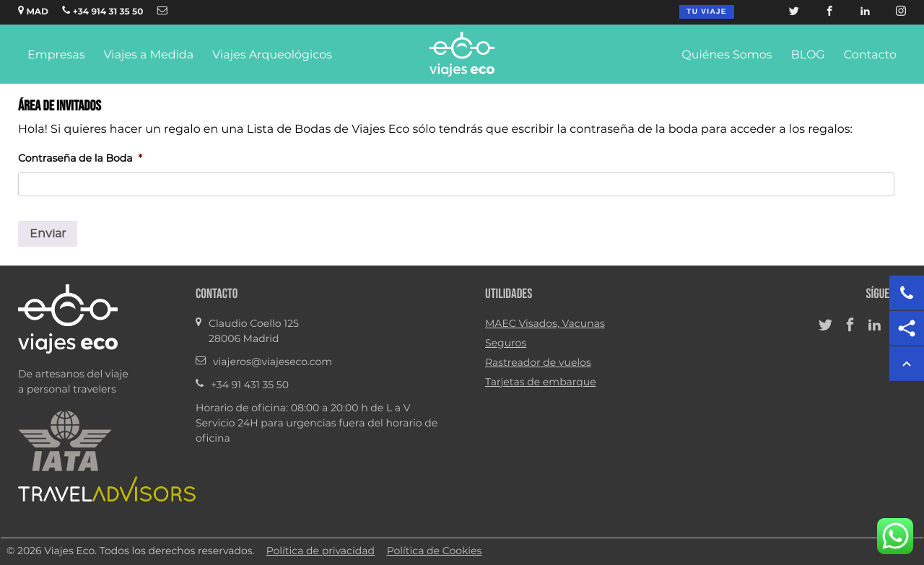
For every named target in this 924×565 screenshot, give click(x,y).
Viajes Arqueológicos (272, 56)
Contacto (870, 56)
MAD (33, 11)
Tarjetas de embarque (541, 382)
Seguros (506, 343)
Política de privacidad (321, 551)
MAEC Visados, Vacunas (545, 324)
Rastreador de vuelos (538, 363)
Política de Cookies (435, 551)
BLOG (808, 56)
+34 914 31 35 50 (103, 11)
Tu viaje (706, 12)
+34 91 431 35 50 (250, 385)
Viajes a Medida (148, 56)
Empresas (56, 56)
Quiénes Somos (727, 56)
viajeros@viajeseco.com (273, 362)
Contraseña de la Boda (80, 159)
